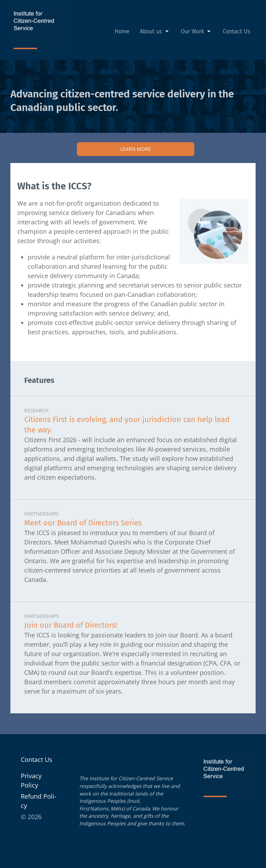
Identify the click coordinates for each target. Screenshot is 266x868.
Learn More (136, 149)
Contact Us (237, 31)
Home (122, 31)
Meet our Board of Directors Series (83, 523)
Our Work (197, 32)
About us (155, 32)
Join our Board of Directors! (71, 625)
